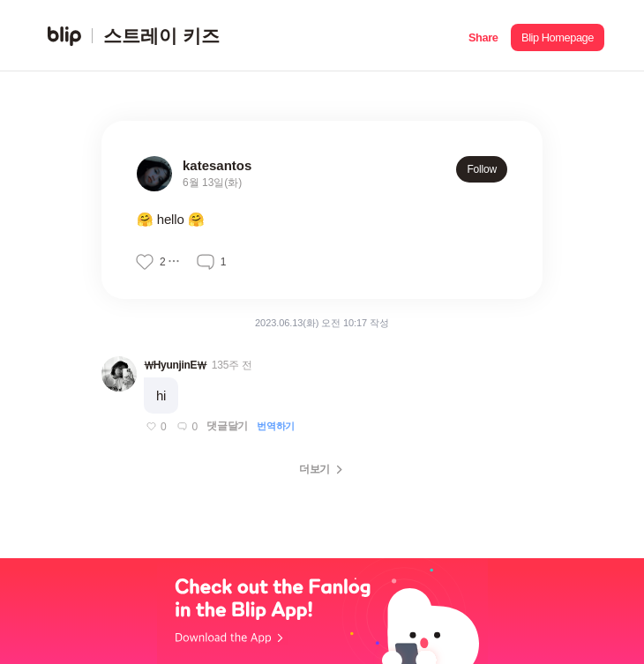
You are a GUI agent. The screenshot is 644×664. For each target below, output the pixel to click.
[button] (483, 36)
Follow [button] (482, 169)
